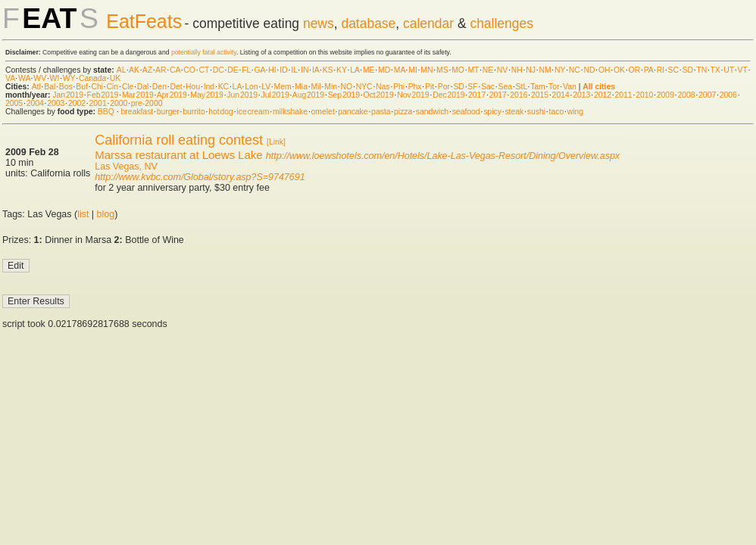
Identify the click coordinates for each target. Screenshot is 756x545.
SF (472, 87)
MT (473, 70)
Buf (82, 87)
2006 (728, 95)
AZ (147, 70)
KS (328, 70)
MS (442, 70)
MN (426, 70)
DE (233, 70)
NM (545, 70)
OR (635, 70)
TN (701, 70)
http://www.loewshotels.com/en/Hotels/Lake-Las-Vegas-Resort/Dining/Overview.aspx (443, 156)
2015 (540, 95)
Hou (193, 87)
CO (189, 70)
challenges (501, 23)
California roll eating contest (179, 140)
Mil (316, 87)
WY (69, 78)
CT (204, 70)
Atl (36, 87)
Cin (113, 87)
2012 (603, 95)
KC (223, 87)
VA (10, 78)
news (319, 23)
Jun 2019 (242, 95)
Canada (92, 78)
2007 (707, 95)
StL (522, 87)
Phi (399, 87)
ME (369, 70)
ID (283, 70)
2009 (665, 95)
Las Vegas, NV (126, 167)
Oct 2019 (379, 95)
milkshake (290, 112)
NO (347, 87)
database (368, 23)
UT (729, 70)
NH (517, 70)
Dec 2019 (448, 95)
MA (400, 70)
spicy (492, 112)
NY (560, 70)
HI (272, 70)
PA (649, 70)
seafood (466, 112)
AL (121, 70)
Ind (209, 87)
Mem (283, 87)
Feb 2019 (103, 95)
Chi (97, 87)
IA (316, 70)
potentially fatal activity (204, 52)
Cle (128, 87)
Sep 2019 (344, 95)
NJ (531, 70)
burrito (194, 112)
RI (661, 70)
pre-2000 (147, 103)
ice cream (253, 112)
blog (106, 214)
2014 (561, 95)
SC (673, 70)
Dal (143, 87)
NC (575, 70)
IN (305, 70)
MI (413, 70)
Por (444, 87)
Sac (488, 87)
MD (384, 70)
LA (355, 70)
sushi (536, 112)
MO (458, 70)
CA (175, 70)
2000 (119, 103)
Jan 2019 (68, 95)
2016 (519, 95)
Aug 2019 (308, 95)
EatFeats (144, 21)
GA (259, 70)
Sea (506, 87)
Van (570, 87)
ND (589, 70)
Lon (251, 87)
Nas (383, 87)
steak (514, 112)
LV (266, 87)
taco (557, 112)
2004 (35, 103)
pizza (403, 112)
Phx (415, 87)
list (83, 214)
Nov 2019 (413, 95)
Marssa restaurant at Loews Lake (178, 155)
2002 (77, 103)
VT (743, 70)
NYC (364, 87)
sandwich (432, 112)
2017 (477, 95)
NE (488, 70)
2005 (14, 103)
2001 (98, 103)
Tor (554, 87)
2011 (624, 95)
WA (24, 78)
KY (342, 70)
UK (115, 78)
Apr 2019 (172, 95)
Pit (430, 87)
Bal (50, 87)
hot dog (221, 112)
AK (134, 70)
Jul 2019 (275, 95)
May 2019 (207, 95)
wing (575, 112)
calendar (428, 23)
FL (246, 70)
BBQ (106, 112)
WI (55, 78)
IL (294, 70)
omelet (323, 112)
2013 (581, 95)
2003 (56, 103)
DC (219, 70)
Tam (538, 87)
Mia (301, 87)
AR (161, 70)
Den (159, 87)
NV (502, 70)
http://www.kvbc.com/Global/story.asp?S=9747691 (200, 177)
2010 (644, 95)
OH (604, 70)
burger (168, 112)
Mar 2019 (138, 95)
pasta (381, 112)
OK (619, 70)
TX (715, 70)
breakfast (137, 112)
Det (176, 87)
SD (688, 70)
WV (40, 78)
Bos (66, 87)
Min (331, 87)
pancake (353, 112)
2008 (686, 95)
